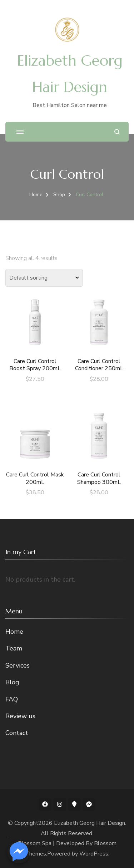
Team (14, 648)
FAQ (12, 699)
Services (18, 665)
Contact (17, 733)
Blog (12, 682)
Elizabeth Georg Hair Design (90, 823)
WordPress (94, 854)
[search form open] (117, 132)
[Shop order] (44, 278)
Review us (20, 716)
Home (14, 632)
